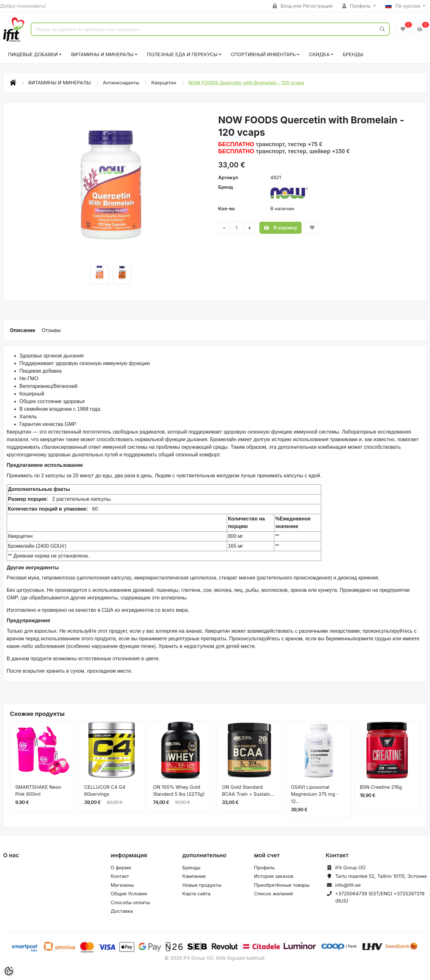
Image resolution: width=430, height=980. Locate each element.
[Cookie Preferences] (9, 971)
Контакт (120, 876)
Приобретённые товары (282, 885)
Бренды (353, 54)
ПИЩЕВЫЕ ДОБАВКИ (33, 54)
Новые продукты (202, 885)
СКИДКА (319, 54)
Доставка (122, 911)
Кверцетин (164, 83)
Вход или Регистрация (303, 6)
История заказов (274, 876)
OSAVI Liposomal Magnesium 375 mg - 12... (315, 794)
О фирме (121, 868)
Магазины (122, 885)
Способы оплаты (130, 902)
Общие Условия (129, 894)
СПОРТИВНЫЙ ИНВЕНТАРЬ (263, 54)
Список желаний (274, 894)
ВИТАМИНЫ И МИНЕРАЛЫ (102, 54)
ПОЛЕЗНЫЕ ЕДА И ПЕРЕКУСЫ (182, 54)
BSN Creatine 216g (381, 787)
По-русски (403, 6)
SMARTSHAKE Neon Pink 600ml (38, 791)
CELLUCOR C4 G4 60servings (105, 791)
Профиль (357, 6)
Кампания (194, 876)
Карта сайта (196, 894)
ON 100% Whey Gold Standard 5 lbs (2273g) (179, 791)
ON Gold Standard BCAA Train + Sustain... (248, 791)
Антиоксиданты (122, 83)
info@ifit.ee (348, 885)
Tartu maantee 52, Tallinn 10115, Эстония (381, 876)
